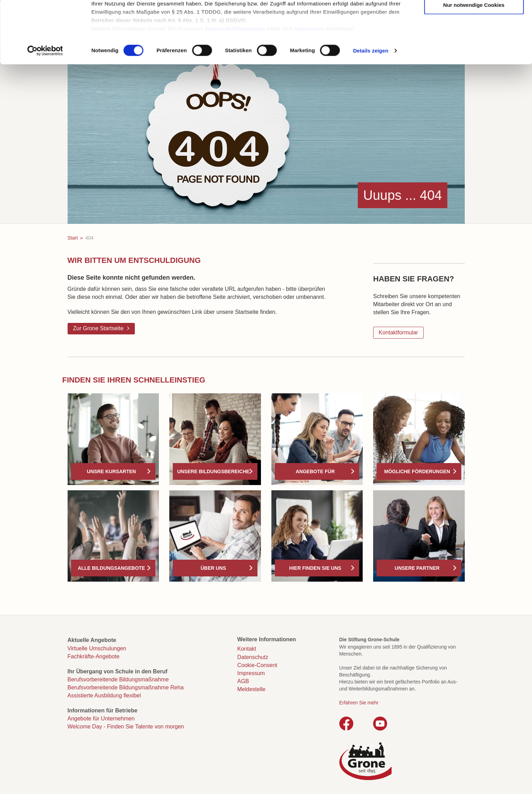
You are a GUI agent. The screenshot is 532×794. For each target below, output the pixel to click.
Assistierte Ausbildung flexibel (104, 695)
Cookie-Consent (257, 665)
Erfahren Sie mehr (359, 703)
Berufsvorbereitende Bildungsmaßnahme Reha (126, 687)
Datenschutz (253, 657)
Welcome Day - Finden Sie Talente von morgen (126, 727)
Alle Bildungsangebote (111, 568)
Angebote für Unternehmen (101, 719)
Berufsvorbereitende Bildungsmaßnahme (118, 679)
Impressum (310, 84)
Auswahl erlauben (474, 39)
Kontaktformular (398, 332)
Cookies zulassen (474, 18)
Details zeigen (371, 106)
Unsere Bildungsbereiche (213, 471)
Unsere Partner (417, 568)
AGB (243, 681)
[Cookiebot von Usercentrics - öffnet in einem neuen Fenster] (45, 106)
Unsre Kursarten (111, 471)
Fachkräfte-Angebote (94, 656)
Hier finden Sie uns (315, 568)
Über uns (213, 568)
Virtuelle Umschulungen (97, 648)
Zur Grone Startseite (98, 328)
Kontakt (247, 649)
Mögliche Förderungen (417, 471)
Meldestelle (251, 689)
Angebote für (315, 471)
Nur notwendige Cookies (474, 60)
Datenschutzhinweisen (235, 84)
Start (73, 238)
